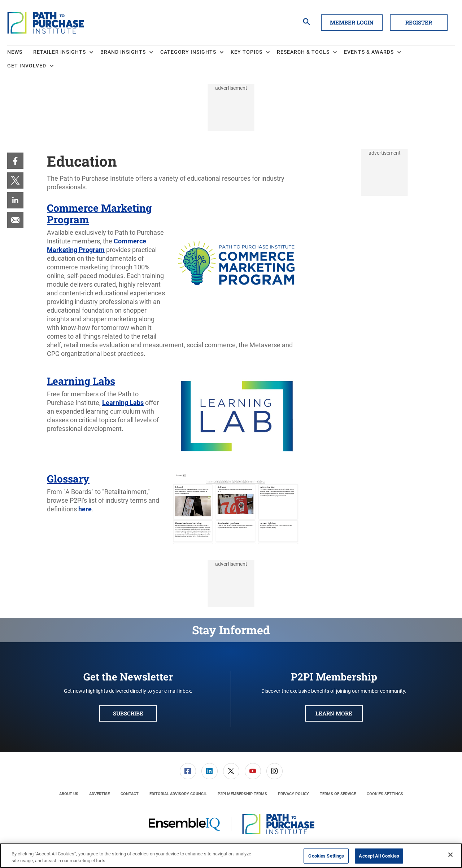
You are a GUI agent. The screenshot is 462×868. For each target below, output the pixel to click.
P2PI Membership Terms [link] (242, 794)
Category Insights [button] (188, 52)
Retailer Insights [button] (60, 52)
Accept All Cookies (379, 856)
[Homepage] (45, 23)
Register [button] (419, 22)
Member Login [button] (352, 22)
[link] (15, 161)
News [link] (15, 52)
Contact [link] (130, 794)
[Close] (450, 855)
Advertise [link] (99, 794)
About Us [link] (69, 794)
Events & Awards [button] (369, 52)
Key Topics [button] (247, 52)
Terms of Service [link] (338, 794)
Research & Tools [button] (303, 52)
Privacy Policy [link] (293, 794)
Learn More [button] (334, 713)
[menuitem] (20, 52)
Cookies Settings (385, 794)
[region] (231, 856)
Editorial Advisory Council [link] (178, 794)
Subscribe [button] (128, 713)
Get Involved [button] (27, 66)
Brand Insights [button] (123, 52)
